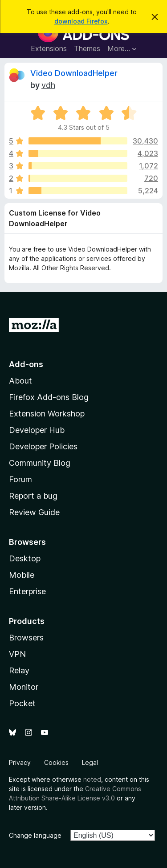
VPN (17, 654)
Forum (20, 479)
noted (92, 779)
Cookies (56, 762)
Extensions (49, 48)
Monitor (24, 687)
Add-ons (26, 364)
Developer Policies (43, 446)
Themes (87, 48)
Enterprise (27, 591)
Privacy (20, 762)
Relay (19, 670)
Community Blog (40, 463)
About (20, 381)
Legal (90, 762)
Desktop (25, 558)
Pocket (22, 703)
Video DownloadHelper (74, 73)
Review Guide (34, 512)
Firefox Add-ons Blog (49, 397)
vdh (48, 85)
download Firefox (81, 21)
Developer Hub (37, 430)
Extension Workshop (47, 414)
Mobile (22, 575)
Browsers (26, 638)
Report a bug (33, 496)
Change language (35, 835)
